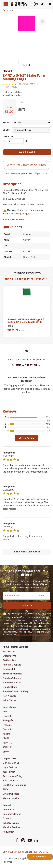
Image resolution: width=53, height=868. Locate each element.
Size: (6, 123)
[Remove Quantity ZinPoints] (5, 141)
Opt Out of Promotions (14, 785)
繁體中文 (7, 747)
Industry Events (11, 823)
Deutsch (7, 729)
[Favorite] (42, 22)
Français (7, 725)
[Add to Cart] (27, 152)
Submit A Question (26, 365)
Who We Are (9, 651)
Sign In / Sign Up (11, 763)
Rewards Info (9, 669)
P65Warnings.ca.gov (20, 214)
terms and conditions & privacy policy (33, 635)
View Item (16, 330)
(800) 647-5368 (15, 852)
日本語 (6, 738)
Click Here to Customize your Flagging (26, 165)
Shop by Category (12, 678)
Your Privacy (9, 772)
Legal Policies (10, 767)
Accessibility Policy (13, 776)
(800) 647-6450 (40, 852)
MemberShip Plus (12, 798)
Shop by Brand (10, 687)
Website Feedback (12, 827)
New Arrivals (9, 696)
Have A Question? (14, 220)
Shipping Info (9, 656)
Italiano (7, 734)
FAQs (5, 789)
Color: (7, 130)
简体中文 (7, 743)
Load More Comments (27, 552)
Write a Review (27, 438)
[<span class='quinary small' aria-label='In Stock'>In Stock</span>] (34, 84)
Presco (7, 71)
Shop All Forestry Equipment (26, 279)
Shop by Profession (12, 683)
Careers (7, 818)
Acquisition (8, 832)
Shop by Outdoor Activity (15, 691)
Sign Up (27, 606)
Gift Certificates (11, 794)
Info (5, 712)
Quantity (9, 137)
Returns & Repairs (12, 665)
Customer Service (12, 814)
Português (8, 720)
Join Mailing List (11, 781)
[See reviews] (23, 84)
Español (7, 716)
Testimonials (9, 660)
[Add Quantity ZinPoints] (26, 141)
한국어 (6, 752)
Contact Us (8, 810)
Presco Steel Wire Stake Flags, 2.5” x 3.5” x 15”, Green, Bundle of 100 (26, 321)
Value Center (9, 700)
